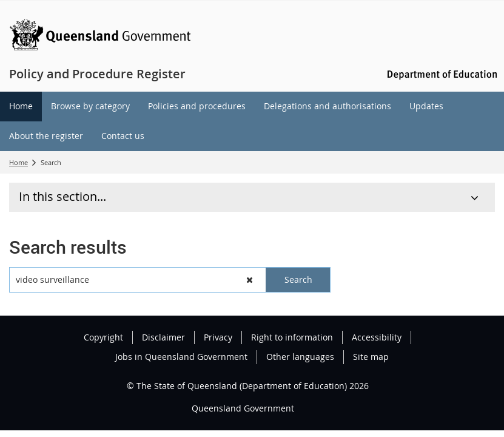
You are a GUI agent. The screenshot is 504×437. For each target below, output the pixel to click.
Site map (371, 357)
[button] (250, 280)
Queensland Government (243, 408)
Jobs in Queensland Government (181, 357)
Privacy (218, 337)
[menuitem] (21, 107)
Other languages (300, 357)
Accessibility (377, 337)
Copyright (103, 337)
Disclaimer (163, 337)
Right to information (292, 337)
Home (18, 162)
